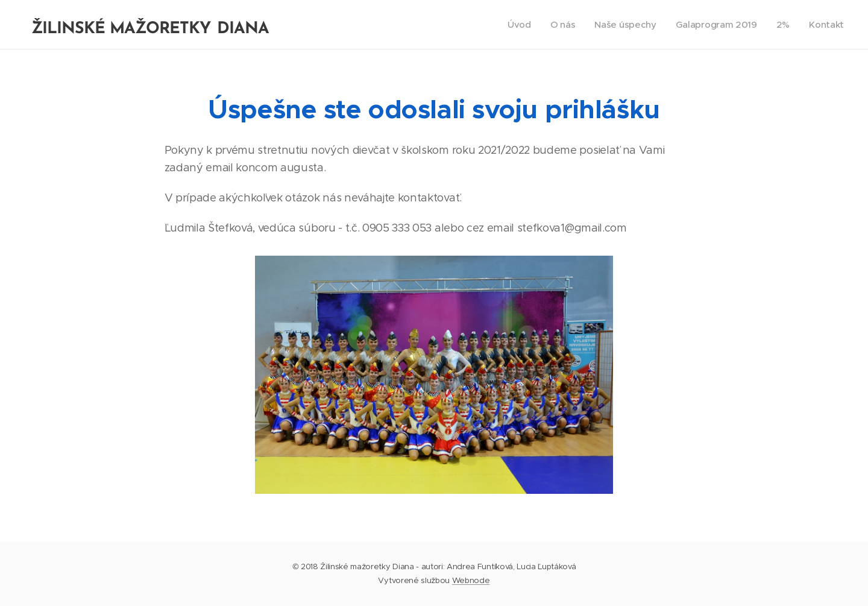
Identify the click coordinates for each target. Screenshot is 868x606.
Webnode (471, 580)
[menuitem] (514, 25)
